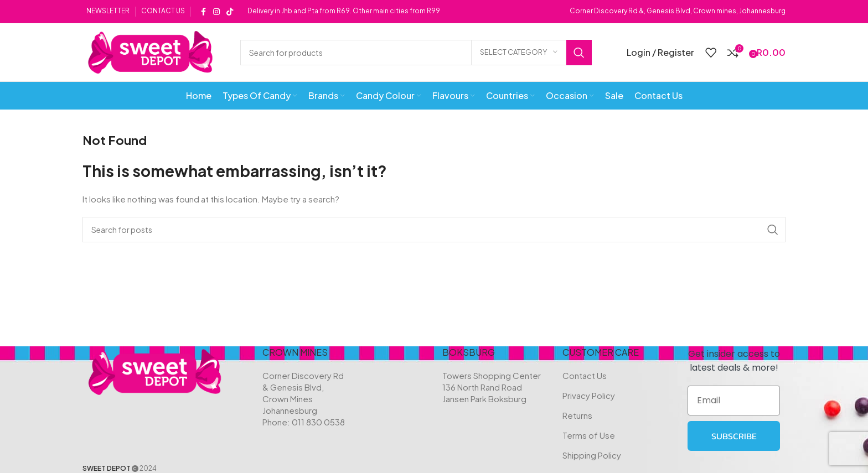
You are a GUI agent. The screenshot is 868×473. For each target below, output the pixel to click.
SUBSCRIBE (734, 436)
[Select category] (519, 53)
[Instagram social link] (216, 12)
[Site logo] (150, 51)
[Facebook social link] (203, 12)
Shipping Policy (592, 455)
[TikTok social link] (230, 12)
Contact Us (585, 375)
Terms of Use (589, 435)
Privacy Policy (589, 395)
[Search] (416, 53)
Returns (577, 415)
